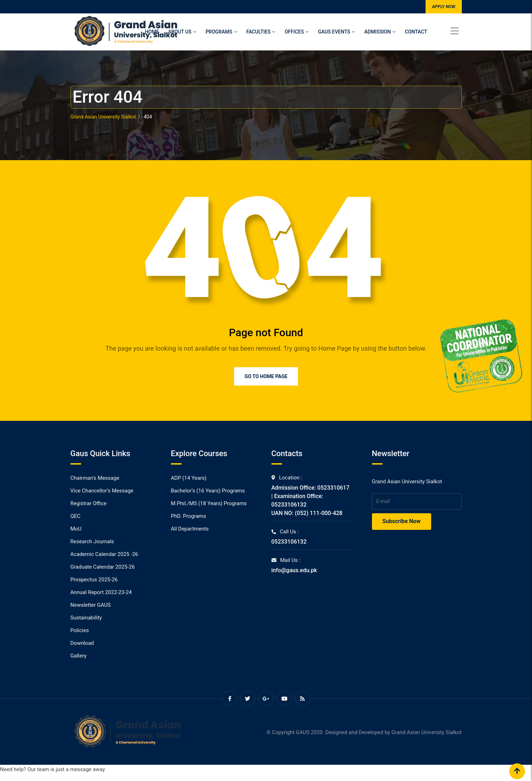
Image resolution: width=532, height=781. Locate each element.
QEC (76, 516)
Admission (377, 32)
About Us (180, 32)
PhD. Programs (189, 516)
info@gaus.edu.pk (294, 570)
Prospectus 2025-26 (94, 580)
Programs (219, 32)
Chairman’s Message (95, 478)
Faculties (259, 32)
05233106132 (289, 542)
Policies (80, 630)
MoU (76, 529)
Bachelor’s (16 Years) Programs (208, 491)
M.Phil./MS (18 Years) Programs (209, 503)
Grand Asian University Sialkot (426, 732)
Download (82, 643)
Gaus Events (334, 32)
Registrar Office (89, 503)
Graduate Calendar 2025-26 (103, 567)
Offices (294, 32)
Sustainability (86, 618)
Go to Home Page (266, 376)
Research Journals (92, 541)
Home (152, 32)
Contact (416, 32)
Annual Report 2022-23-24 (101, 592)
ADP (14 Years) (189, 478)
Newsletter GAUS (91, 605)
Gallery (79, 656)
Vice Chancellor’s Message (102, 491)
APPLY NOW (444, 7)
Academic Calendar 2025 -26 (104, 554)
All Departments (190, 529)
